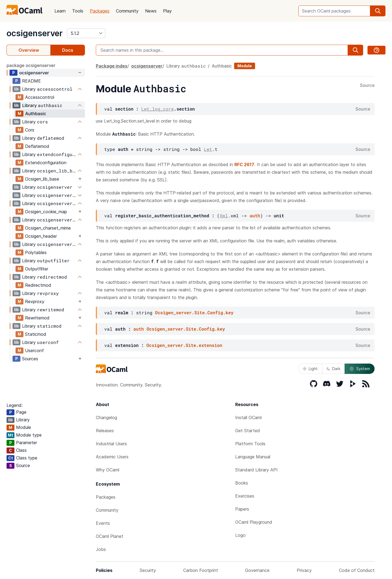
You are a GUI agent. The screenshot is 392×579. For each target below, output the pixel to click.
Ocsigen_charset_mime (48, 228)
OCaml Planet (110, 536)
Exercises (245, 496)
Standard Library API (256, 470)
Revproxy (35, 301)
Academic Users (112, 457)
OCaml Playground (254, 522)
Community (127, 11)
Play (167, 11)
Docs (68, 50)
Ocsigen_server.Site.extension (184, 345)
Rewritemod (37, 318)
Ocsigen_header (41, 236)
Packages (100, 11)
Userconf (34, 351)
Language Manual (253, 457)
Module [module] (245, 66)
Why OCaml (108, 470)
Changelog (106, 418)
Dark (333, 369)
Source (367, 86)
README (31, 81)
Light (310, 369)
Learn (60, 11)
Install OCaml (248, 418)
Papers (242, 509)
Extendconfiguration (46, 163)
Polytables (36, 252)
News (151, 11)
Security (148, 570)
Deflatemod (37, 146)
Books (242, 483)
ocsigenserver (35, 33)
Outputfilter (37, 269)
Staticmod (36, 334)
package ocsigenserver (31, 65)
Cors (30, 130)
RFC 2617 (244, 164)
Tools (78, 11)
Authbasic (36, 114)
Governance (257, 570)
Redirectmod (38, 285)
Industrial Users (111, 444)
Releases (105, 431)
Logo (240, 535)
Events (103, 523)
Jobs (101, 549)
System (360, 369)
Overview (29, 50)
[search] (378, 11)
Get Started (248, 431)
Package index (112, 66)
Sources (30, 359)
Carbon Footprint (201, 570)
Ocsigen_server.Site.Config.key (194, 313)
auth (255, 216)
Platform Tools (250, 444)
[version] (86, 33)
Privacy (304, 570)
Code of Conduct (357, 570)
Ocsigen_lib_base (42, 179)
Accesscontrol (40, 97)
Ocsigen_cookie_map (46, 212)
